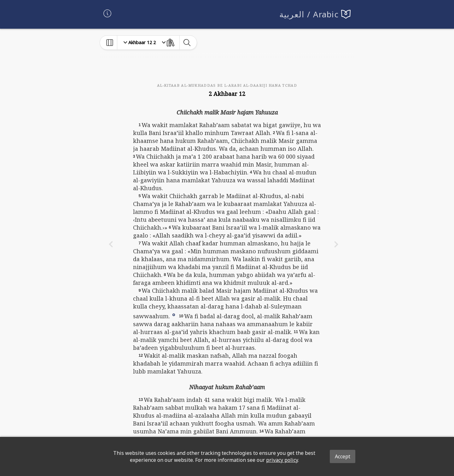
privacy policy (282, 460)
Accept (343, 456)
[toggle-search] (187, 43)
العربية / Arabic (309, 14)
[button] (174, 314)
